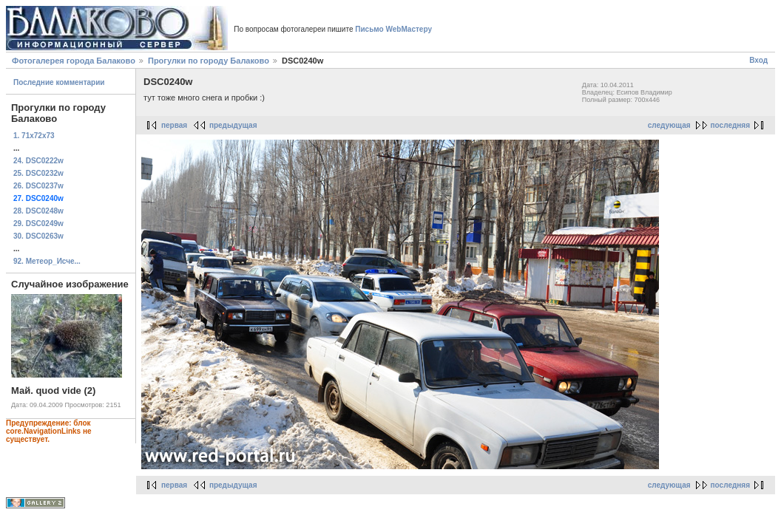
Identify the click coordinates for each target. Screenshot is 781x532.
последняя (730, 125)
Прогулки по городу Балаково (209, 61)
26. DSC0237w (38, 186)
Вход (758, 60)
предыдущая (233, 125)
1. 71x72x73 (34, 136)
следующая (669, 125)
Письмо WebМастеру (393, 29)
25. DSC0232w (38, 173)
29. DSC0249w (38, 224)
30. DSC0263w (38, 236)
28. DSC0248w (38, 211)
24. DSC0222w (38, 161)
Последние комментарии (59, 82)
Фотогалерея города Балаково (74, 61)
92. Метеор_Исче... (47, 261)
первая (174, 125)
